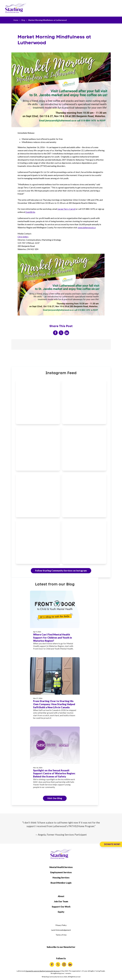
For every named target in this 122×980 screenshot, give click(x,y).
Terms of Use (61, 935)
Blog (23, 20)
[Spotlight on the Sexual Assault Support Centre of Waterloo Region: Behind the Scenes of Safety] (55, 759)
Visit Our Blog (55, 798)
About (61, 896)
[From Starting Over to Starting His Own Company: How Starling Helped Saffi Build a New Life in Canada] (55, 690)
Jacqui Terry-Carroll (66, 209)
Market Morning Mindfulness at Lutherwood (47, 20)
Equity (61, 912)
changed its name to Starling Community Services (43, 971)
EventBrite (30, 212)
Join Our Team (61, 901)
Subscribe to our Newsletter (61, 947)
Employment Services (61, 872)
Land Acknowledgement (61, 930)
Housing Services (61, 878)
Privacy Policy (61, 925)
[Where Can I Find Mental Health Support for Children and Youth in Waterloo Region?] (55, 622)
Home (16, 20)
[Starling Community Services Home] (16, 8)
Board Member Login (61, 883)
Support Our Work (61, 907)
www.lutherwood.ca (87, 227)
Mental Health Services (61, 867)
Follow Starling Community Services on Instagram (61, 571)
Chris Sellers (23, 237)
